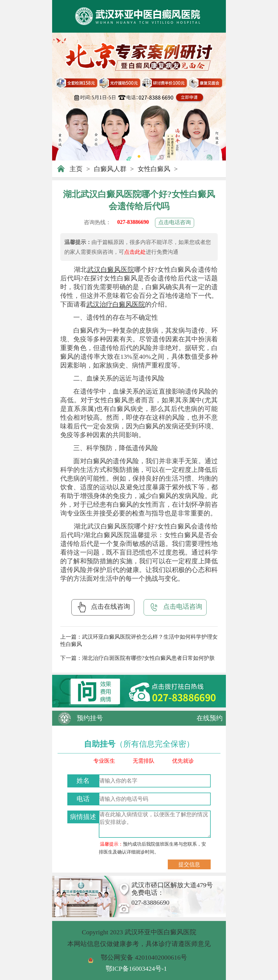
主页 (76, 169)
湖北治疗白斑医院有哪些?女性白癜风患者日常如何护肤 (148, 658)
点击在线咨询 (103, 607)
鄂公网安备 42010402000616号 (144, 957)
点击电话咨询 (175, 222)
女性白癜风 (154, 169)
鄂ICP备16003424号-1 (136, 969)
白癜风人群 (110, 169)
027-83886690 (133, 222)
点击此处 (135, 252)
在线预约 (210, 718)
